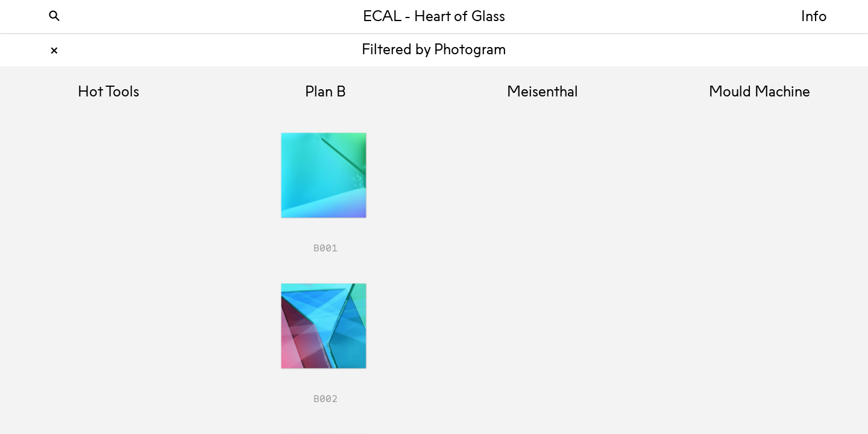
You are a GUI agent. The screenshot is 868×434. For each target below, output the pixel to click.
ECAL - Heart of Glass (434, 17)
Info (814, 17)
